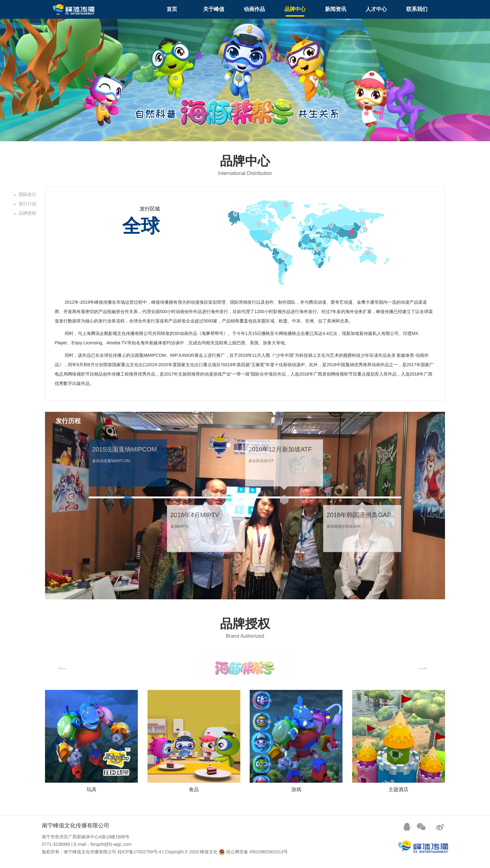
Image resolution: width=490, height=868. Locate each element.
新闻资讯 (336, 9)
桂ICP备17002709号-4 (139, 852)
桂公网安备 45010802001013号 (253, 852)
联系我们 (417, 9)
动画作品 (254, 9)
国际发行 (27, 194)
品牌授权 (27, 213)
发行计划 (27, 204)
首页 (172, 9)
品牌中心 (295, 9)
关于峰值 (214, 9)
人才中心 (376, 9)
